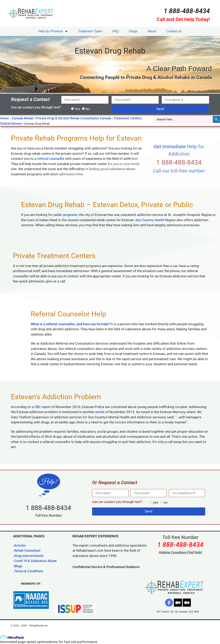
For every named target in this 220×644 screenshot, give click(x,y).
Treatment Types (90, 31)
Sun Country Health (150, 220)
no (166, 502)
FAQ (116, 31)
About (152, 31)
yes (156, 502)
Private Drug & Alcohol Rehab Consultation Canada (73, 118)
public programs (65, 215)
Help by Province (53, 31)
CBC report (42, 407)
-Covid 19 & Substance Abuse (35, 561)
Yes (77, 109)
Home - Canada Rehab (17, 118)
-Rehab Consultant (27, 550)
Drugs (133, 31)
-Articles (19, 545)
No (88, 109)
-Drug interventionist (28, 556)
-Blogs (18, 566)
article (100, 412)
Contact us (174, 31)
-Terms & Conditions (28, 571)
